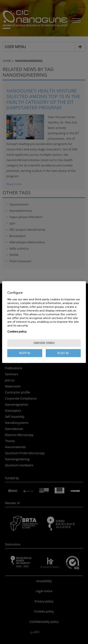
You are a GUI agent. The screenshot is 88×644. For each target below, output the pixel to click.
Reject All (63, 353)
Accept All (25, 353)
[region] (44, 322)
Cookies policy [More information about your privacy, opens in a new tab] (17, 332)
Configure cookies (44, 343)
